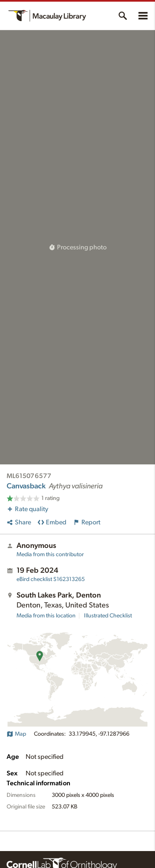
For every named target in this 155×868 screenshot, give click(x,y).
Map (16, 734)
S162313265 (51, 579)
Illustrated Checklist (108, 616)
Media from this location (46, 616)
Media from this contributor (50, 555)
